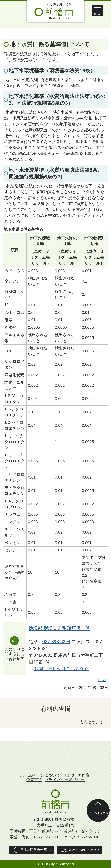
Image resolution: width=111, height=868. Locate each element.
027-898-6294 (56, 642)
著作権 (84, 775)
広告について (91, 722)
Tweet (102, 680)
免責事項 (34, 780)
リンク (69, 775)
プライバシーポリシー (65, 780)
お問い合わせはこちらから (62, 669)
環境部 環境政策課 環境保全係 (59, 628)
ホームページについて (40, 775)
